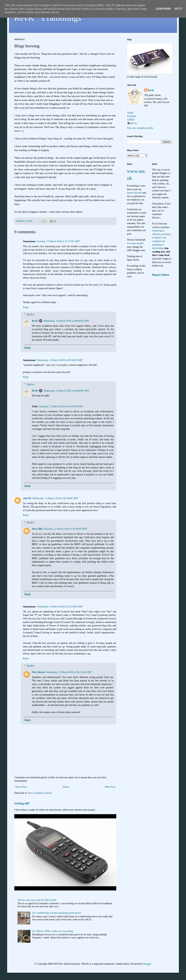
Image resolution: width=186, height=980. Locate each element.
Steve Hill (37, 529)
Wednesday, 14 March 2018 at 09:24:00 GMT (60, 360)
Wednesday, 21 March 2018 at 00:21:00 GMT (69, 672)
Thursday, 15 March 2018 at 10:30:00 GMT (65, 529)
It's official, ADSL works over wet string (53, 931)
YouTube (132, 116)
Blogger (147, 964)
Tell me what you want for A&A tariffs (37, 900)
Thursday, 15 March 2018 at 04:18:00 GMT (61, 406)
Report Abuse (161, 275)
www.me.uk (133, 243)
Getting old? (22, 803)
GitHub (131, 120)
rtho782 (27, 498)
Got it (178, 9)
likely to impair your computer (162, 238)
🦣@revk (132, 123)
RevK (35, 321)
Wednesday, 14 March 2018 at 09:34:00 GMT (55, 498)
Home (66, 787)
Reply (26, 307)
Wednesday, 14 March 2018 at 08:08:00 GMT (66, 321)
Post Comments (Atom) (40, 793)
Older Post (110, 787)
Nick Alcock (38, 672)
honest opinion (134, 193)
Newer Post (21, 787)
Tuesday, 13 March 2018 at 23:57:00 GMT (58, 241)
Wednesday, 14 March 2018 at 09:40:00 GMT (66, 391)
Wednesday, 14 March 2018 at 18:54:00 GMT (60, 607)
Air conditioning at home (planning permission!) (57, 913)
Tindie (130, 113)
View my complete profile (140, 128)
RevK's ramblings (48, 18)
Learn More (163, 9)
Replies (30, 315)
